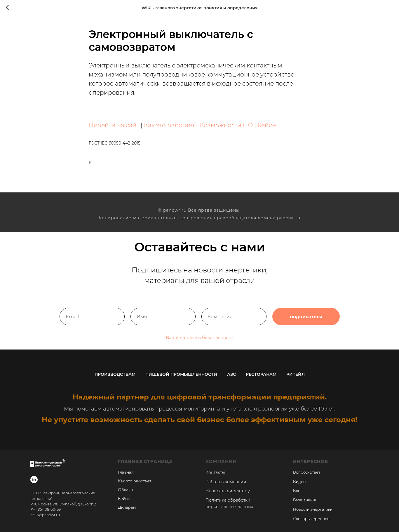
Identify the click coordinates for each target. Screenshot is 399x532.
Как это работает (169, 125)
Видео (299, 482)
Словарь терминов (311, 519)
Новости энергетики (313, 510)
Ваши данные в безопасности (199, 345)
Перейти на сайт (114, 125)
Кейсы (267, 125)
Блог (298, 491)
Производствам (115, 374)
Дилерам (127, 507)
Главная (126, 472)
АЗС (231, 374)
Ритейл (296, 374)
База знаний (305, 500)
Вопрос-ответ (307, 472)
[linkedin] (34, 480)
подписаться (306, 324)
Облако (125, 490)
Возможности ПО (226, 125)
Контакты (215, 472)
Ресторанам (261, 374)
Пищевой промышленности (181, 374)
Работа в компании (226, 482)
